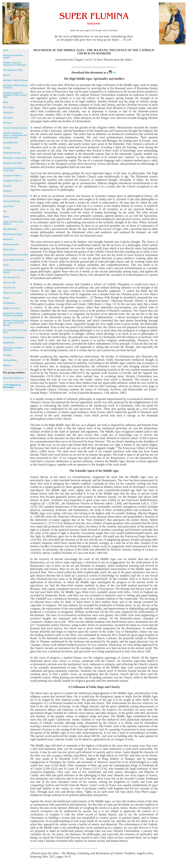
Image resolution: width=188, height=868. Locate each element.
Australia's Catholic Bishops (15, 80)
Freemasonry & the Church (15, 196)
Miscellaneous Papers (13, 234)
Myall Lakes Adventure (13, 378)
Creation (7, 148)
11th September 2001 (13, 70)
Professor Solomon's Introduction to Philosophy (15, 64)
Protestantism (9, 303)
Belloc (6, 102)
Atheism (7, 75)
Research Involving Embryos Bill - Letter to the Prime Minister (16, 323)
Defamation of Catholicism (15, 158)
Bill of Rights (9, 107)
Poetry (6, 265)
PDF (113, 73)
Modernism (8, 239)
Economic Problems (12, 176)
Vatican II (7, 365)
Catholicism (8, 112)
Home (6, 50)
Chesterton (8, 118)
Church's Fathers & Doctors (15, 128)
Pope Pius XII (9, 288)
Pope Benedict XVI (11, 277)
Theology (7, 355)
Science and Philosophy (14, 337)
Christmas (8, 123)
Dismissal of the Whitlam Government (14, 169)
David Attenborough (12, 153)
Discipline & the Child (12, 163)
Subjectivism (9, 343)
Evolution (7, 186)
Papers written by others (14, 260)
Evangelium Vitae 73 (12, 181)
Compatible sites (10, 143)
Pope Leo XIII (9, 282)
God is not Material (11, 201)
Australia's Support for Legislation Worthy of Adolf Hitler (15, 95)
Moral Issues (9, 250)
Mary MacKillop (10, 229)
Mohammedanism (11, 244)
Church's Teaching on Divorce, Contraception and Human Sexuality (15, 135)
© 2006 (12, 386)
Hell (5, 211)
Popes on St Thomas (12, 293)
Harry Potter (8, 206)
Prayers (6, 298)
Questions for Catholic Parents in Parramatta (13, 314)
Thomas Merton (10, 360)
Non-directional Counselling (15, 255)
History (6, 217)
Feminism (7, 191)
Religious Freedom (11, 308)
